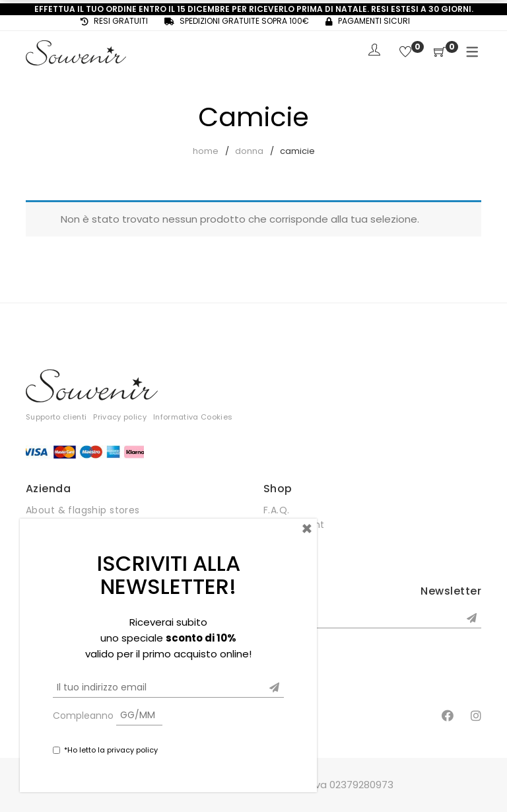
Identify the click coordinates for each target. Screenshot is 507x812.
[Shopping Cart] (440, 53)
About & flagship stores (83, 510)
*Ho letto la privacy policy (111, 750)
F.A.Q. (277, 510)
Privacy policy (120, 417)
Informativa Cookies (193, 417)
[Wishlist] (405, 53)
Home (206, 151)
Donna (249, 151)
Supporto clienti (56, 417)
